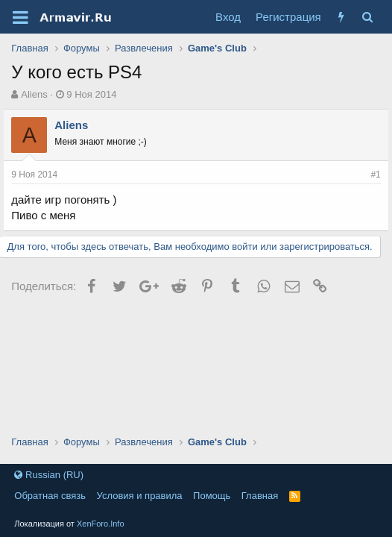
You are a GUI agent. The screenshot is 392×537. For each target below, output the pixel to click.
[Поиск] (368, 17)
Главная (260, 496)
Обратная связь (50, 496)
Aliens (34, 94)
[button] (20, 17)
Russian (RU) (49, 475)
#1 (375, 175)
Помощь (212, 496)
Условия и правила (140, 496)
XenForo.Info (101, 524)
